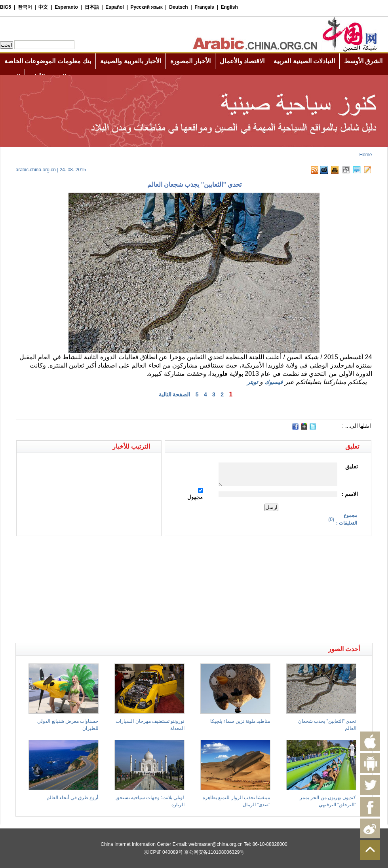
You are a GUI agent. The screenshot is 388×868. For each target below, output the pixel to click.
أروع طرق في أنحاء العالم (72, 798)
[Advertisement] (105, 550)
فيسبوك (274, 382)
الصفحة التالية (175, 394)
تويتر (252, 382)
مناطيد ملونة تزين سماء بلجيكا (240, 721)
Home (365, 155)
